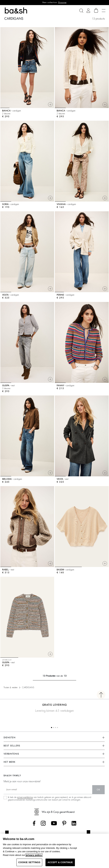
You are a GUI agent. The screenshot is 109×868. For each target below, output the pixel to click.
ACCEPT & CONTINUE (60, 862)
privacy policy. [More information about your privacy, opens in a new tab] (34, 855)
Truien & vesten (11, 687)
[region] (54, 851)
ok (98, 790)
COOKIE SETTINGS (29, 862)
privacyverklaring (25, 797)
